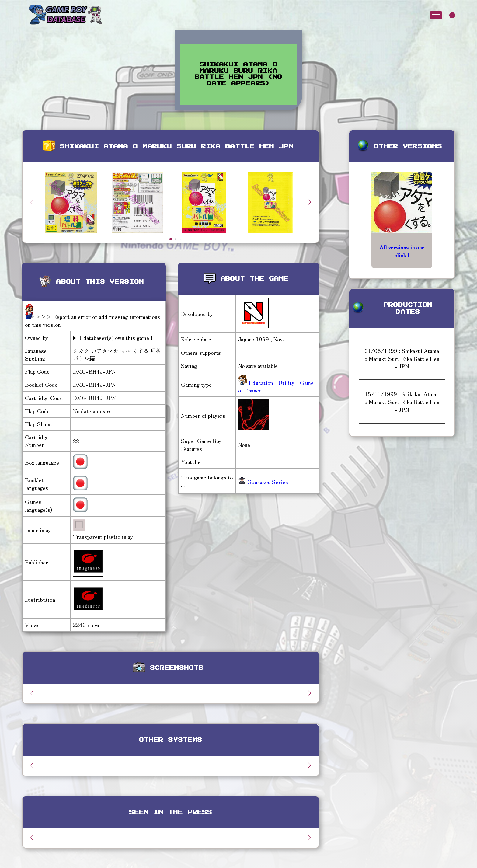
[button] (310, 202)
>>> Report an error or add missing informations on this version (92, 320)
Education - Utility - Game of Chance (276, 386)
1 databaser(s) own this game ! (116, 338)
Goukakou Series (263, 482)
